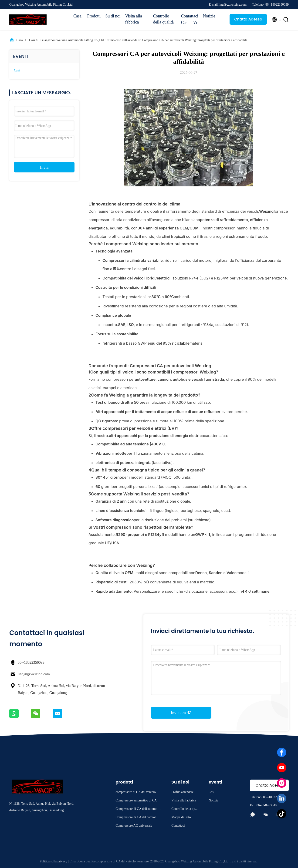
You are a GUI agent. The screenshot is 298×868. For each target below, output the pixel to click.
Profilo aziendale (182, 792)
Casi (185, 23)
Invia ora (181, 713)
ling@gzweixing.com (34, 674)
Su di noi (113, 16)
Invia (44, 167)
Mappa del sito (181, 817)
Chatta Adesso (248, 19)
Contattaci (190, 16)
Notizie (209, 16)
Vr (195, 23)
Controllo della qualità (163, 19)
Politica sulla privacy (54, 861)
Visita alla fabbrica (134, 19)
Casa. (78, 16)
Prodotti (94, 16)
